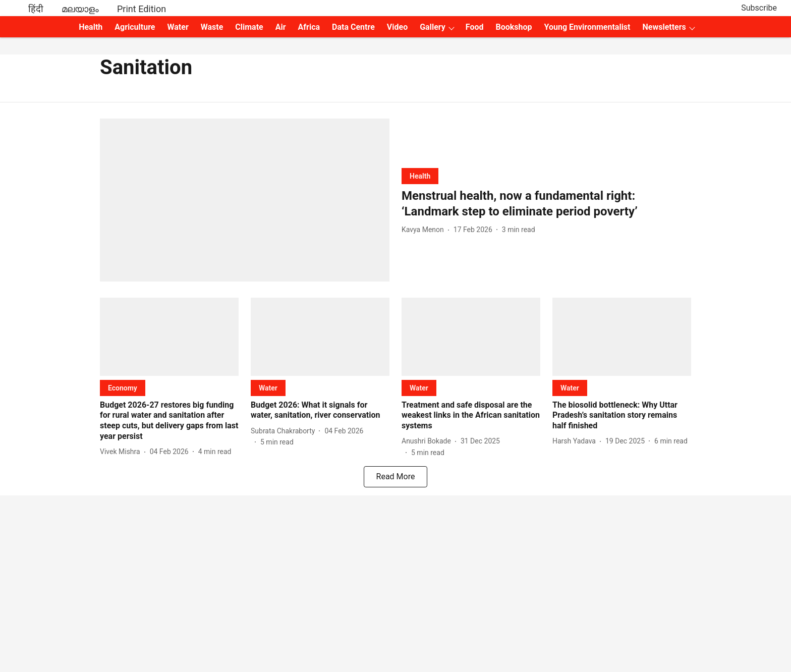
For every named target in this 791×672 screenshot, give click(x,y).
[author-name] (425, 230)
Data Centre (353, 27)
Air (281, 27)
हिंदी (36, 9)
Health (91, 27)
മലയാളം (80, 9)
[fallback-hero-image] (245, 200)
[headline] (546, 204)
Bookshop (514, 27)
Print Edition (142, 9)
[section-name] (420, 176)
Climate (249, 27)
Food (475, 27)
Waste (212, 27)
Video (397, 27)
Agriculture (135, 27)
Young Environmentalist (587, 27)
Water (178, 27)
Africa (309, 27)
